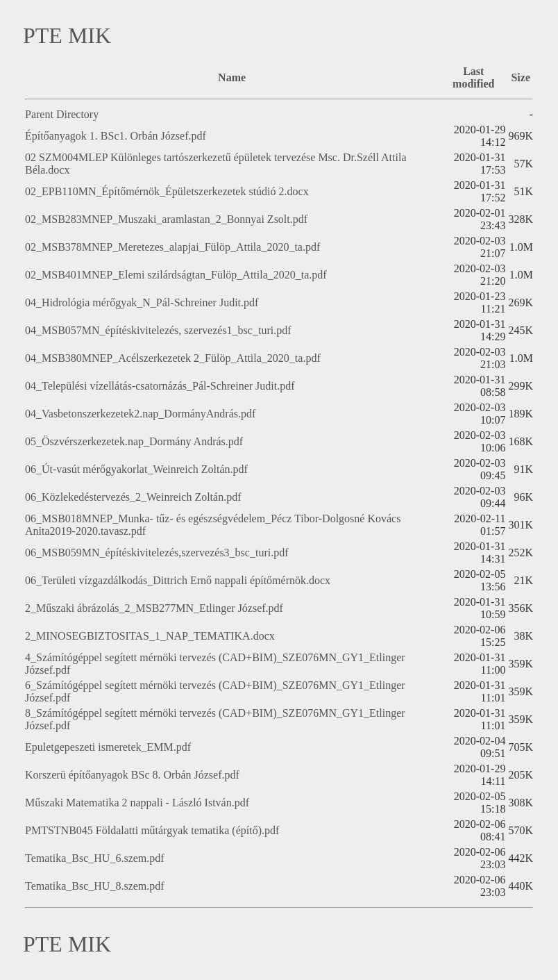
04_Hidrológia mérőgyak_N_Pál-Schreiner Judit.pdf (142, 302)
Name (232, 77)
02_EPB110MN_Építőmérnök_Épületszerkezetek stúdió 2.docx (167, 191)
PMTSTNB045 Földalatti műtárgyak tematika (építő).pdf (152, 830)
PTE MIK (67, 35)
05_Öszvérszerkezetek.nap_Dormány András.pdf (134, 441)
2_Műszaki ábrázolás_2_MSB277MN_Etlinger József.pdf (154, 608)
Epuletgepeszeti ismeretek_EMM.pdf (108, 747)
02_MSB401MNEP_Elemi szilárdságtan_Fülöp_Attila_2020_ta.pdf (176, 275)
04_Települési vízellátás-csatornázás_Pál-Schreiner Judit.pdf (160, 386)
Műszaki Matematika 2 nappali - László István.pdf (137, 803)
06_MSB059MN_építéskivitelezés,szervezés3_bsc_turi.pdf (157, 553)
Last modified (473, 77)
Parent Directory (62, 114)
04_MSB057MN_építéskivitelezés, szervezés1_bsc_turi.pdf (158, 330)
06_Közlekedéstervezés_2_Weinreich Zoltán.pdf (133, 497)
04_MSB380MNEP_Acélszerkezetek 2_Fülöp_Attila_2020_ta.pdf (173, 358)
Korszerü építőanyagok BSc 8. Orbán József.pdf (132, 775)
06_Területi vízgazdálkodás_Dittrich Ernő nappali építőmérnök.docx (178, 580)
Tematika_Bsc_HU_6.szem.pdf (95, 858)
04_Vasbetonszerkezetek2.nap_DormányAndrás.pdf (140, 414)
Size (521, 77)
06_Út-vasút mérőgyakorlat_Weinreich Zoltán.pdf (136, 469)
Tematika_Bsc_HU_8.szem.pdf (95, 886)
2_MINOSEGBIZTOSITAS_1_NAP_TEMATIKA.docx (150, 636)
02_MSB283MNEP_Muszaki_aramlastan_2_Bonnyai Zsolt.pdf (166, 219)
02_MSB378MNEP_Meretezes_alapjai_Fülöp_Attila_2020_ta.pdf (172, 247)
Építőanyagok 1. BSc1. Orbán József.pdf (116, 136)
